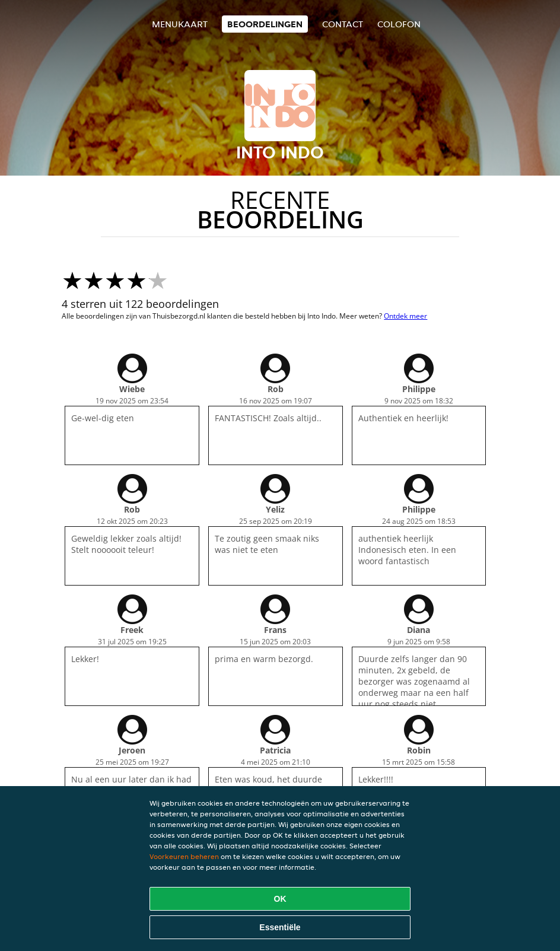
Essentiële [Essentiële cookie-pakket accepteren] (280, 927)
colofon (399, 24)
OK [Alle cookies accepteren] (280, 899)
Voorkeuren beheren (184, 856)
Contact (343, 24)
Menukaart (180, 24)
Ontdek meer (405, 316)
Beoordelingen (265, 24)
